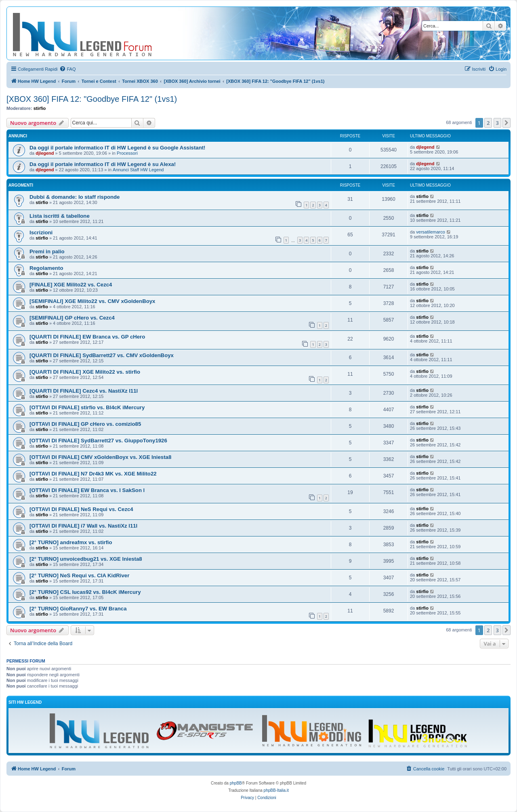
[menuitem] (67, 69)
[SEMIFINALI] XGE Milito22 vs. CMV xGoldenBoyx (92, 301)
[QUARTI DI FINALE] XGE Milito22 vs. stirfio (85, 372)
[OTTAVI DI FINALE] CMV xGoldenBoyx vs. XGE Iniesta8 (100, 457)
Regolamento (46, 268)
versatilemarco (431, 232)
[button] (506, 123)
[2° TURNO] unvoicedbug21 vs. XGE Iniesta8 (86, 559)
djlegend (45, 153)
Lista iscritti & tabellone (60, 216)
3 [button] (497, 123)
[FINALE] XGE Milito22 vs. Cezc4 (71, 285)
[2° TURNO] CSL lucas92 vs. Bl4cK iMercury (85, 592)
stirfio (40, 108)
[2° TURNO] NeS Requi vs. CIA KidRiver (79, 575)
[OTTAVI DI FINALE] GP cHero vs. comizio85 (85, 424)
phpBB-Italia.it (276, 790)
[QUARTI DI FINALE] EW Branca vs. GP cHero (87, 337)
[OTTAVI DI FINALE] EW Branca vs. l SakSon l (87, 490)
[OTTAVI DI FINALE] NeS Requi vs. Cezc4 (81, 509)
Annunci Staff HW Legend (138, 170)
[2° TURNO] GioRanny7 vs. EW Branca (78, 609)
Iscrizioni (41, 232)
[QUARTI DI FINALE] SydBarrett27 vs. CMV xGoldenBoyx (102, 355)
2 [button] (488, 123)
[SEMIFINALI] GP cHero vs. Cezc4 (72, 318)
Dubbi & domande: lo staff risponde (75, 197)
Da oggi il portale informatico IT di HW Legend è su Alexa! (103, 164)
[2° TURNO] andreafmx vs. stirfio (71, 542)
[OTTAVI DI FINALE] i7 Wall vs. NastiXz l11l (83, 526)
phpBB (236, 783)
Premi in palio (47, 251)
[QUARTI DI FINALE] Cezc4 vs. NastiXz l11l (84, 391)
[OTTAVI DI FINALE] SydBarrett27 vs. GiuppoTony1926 (98, 441)
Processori (127, 153)
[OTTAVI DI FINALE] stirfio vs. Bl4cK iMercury (87, 407)
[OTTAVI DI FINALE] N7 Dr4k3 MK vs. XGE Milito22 (93, 474)
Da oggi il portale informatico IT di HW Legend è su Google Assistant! (117, 148)
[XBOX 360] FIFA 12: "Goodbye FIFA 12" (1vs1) (92, 99)
